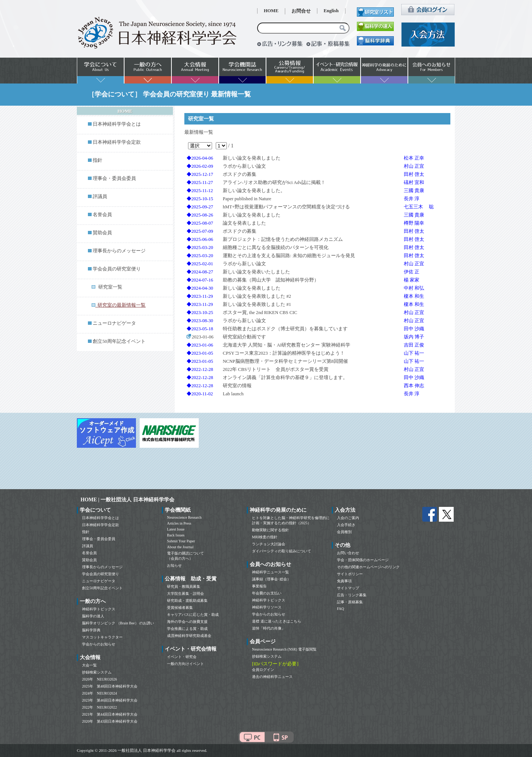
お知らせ (174, 565)
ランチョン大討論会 (269, 544)
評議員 (100, 197)
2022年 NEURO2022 (99, 707)
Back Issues (176, 535)
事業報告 (259, 586)
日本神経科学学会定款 (117, 142)
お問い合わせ (348, 553)
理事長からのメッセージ (119, 251)
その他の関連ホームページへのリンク (368, 567)
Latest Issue (176, 529)
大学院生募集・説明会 (185, 594)
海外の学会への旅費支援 (187, 622)
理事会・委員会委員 (114, 178)
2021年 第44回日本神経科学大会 (110, 714)
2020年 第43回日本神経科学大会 (110, 721)
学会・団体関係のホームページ (363, 560)
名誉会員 (102, 215)
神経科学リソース (267, 607)
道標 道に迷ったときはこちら (277, 621)
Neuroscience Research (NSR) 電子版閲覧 (284, 649)
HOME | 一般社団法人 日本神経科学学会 (127, 500)
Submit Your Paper (181, 541)
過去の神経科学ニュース (272, 677)
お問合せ (301, 11)
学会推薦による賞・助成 (187, 629)
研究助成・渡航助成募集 (187, 601)
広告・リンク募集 (352, 595)
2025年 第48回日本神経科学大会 (110, 686)
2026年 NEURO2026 (99, 679)
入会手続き (346, 525)
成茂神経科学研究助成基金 (189, 636)
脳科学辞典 (91, 630)
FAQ (340, 609)
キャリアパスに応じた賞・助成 (193, 615)
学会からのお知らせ (99, 644)
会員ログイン (263, 670)
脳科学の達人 (93, 616)
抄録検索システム (97, 672)
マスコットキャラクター (102, 637)
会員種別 (344, 532)
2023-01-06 (200, 337)
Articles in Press (179, 523)
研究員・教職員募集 (184, 586)
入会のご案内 (348, 518)
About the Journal (180, 547)
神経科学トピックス (99, 609)
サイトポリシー (350, 574)
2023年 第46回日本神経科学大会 (110, 700)
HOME (271, 11)
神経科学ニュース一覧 (270, 572)
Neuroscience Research (184, 517)
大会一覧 (89, 665)
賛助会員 (102, 233)
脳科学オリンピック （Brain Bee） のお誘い (118, 623)
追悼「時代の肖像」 (269, 628)
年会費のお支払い (267, 593)
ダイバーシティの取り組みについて (282, 551)
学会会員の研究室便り (117, 269)
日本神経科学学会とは (117, 124)
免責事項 (344, 581)
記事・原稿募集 (350, 602)
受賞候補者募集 (180, 608)
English (331, 11)
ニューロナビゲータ (114, 323)
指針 (98, 160)
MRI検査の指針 (265, 537)
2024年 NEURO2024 (99, 693)
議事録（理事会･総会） (271, 579)
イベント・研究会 (182, 657)
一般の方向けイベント (185, 664)
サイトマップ (348, 588)
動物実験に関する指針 (270, 530)
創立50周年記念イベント (119, 341)
